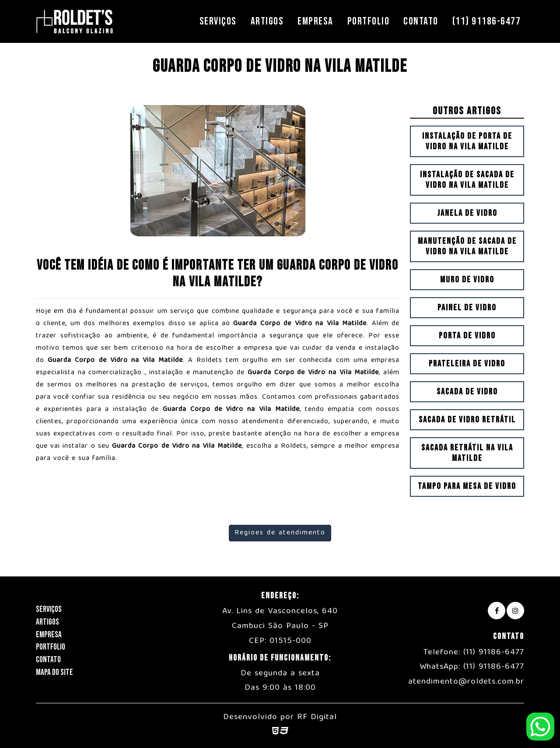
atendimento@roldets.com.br (466, 682)
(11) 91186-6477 (487, 21)
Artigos (267, 21)
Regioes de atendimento (280, 533)
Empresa (315, 21)
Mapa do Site (54, 672)
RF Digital (317, 717)
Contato (421, 21)
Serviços (218, 21)
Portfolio (369, 21)
